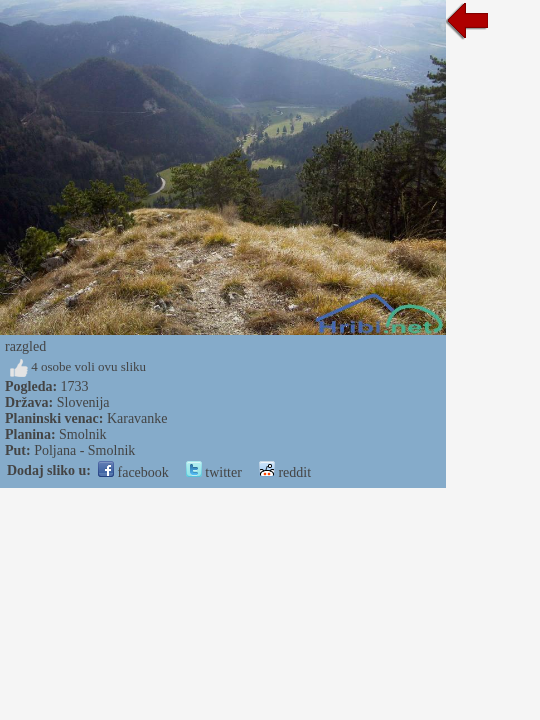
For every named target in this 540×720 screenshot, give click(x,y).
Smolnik (82, 434)
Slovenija (83, 402)
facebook (133, 472)
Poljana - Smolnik (84, 450)
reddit (285, 472)
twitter (214, 472)
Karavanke (137, 418)
